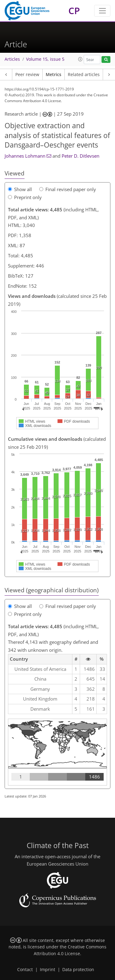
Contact (25, 970)
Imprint (48, 970)
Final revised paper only (68, 189)
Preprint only (25, 197)
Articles (12, 59)
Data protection (78, 970)
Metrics (54, 75)
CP (74, 11)
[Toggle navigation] (102, 11)
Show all (20, 189)
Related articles (84, 75)
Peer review (27, 75)
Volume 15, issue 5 (45, 59)
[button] (80, 59)
